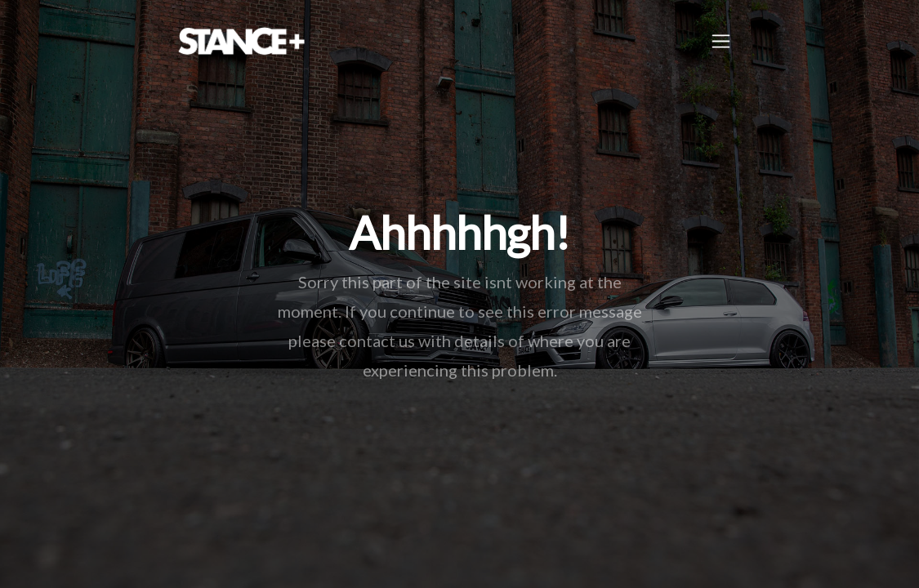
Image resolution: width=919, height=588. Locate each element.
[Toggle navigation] (721, 41)
